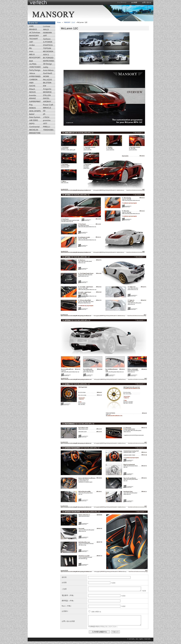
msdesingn (48, 51)
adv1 (48, 55)
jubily (48, 67)
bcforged (48, 58)
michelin (35, 130)
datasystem (35, 117)
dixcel (48, 98)
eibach (35, 89)
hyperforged (35, 76)
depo (35, 123)
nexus (35, 92)
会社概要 (134, 3)
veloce (35, 73)
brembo (35, 95)
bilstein (48, 83)
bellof (35, 114)
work (48, 76)
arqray (48, 102)
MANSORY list (70, 23)
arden (35, 45)
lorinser (48, 26)
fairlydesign (35, 70)
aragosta (48, 89)
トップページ (122, 3)
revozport (35, 58)
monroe (48, 92)
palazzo (48, 80)
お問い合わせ (147, 3)
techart (35, 39)
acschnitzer (35, 33)
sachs (35, 86)
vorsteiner (35, 67)
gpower (48, 42)
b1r (35, 61)
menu (48, 133)
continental (35, 127)
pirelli (48, 127)
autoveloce (48, 70)
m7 (35, 48)
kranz (35, 98)
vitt (48, 123)
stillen (48, 95)
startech (48, 45)
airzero (35, 120)
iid (48, 111)
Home (59, 23)
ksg (35, 105)
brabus (35, 29)
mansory (35, 36)
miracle (48, 108)
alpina (35, 64)
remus (35, 108)
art (48, 36)
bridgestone (35, 133)
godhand (48, 73)
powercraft (48, 105)
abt (35, 42)
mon (35, 51)
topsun (48, 48)
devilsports (35, 111)
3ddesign (48, 64)
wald (48, 29)
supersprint (35, 102)
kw (48, 86)
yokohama (48, 130)
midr (35, 55)
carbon (35, 80)
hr (35, 83)
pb (48, 114)
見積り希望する (96, 612)
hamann (48, 33)
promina (48, 120)
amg (35, 26)
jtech (48, 117)
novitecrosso (48, 61)
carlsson (48, 39)
